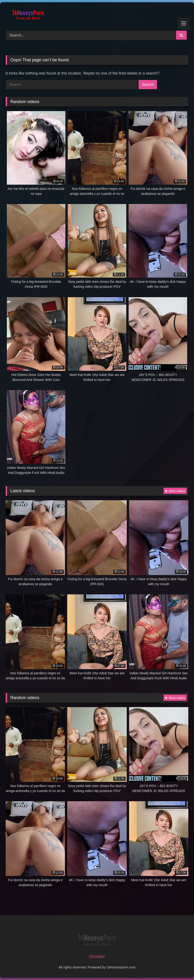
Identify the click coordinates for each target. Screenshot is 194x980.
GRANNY (97, 957)
